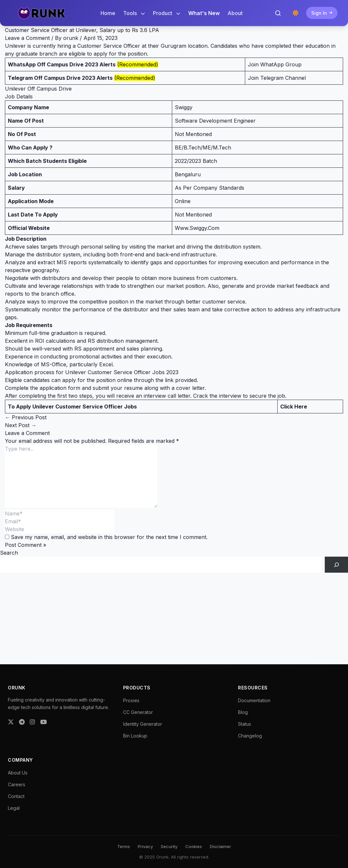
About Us (18, 773)
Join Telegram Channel (277, 78)
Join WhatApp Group (275, 64)
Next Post (21, 425)
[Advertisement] (174, 618)
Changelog (250, 736)
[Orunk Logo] (41, 13)
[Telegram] (22, 722)
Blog (243, 712)
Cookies (194, 846)
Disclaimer (220, 846)
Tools (134, 13)
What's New (204, 13)
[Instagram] (32, 722)
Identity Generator (143, 724)
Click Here (294, 407)
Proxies (131, 700)
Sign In (322, 13)
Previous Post (26, 417)
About (235, 13)
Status (245, 724)
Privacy (145, 846)
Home (108, 13)
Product (167, 13)
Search (9, 553)
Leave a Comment (27, 38)
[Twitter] (11, 722)
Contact (16, 796)
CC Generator (138, 712)
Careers (17, 784)
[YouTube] (44, 722)
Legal (14, 808)
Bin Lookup (135, 736)
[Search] (336, 565)
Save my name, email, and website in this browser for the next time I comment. (109, 537)
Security (169, 846)
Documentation (254, 700)
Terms (124, 846)
